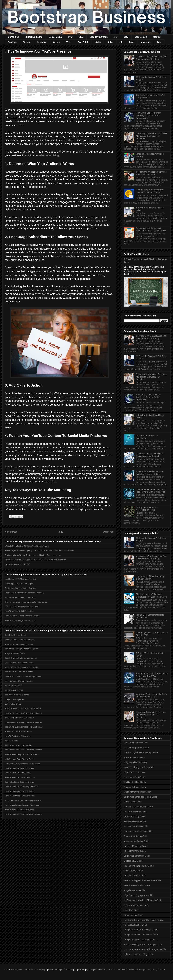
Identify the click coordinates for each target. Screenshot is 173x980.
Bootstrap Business (18, 970)
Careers (147, 970)
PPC (70, 37)
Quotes (90, 970)
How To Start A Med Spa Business (20, 791)
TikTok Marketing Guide (135, 851)
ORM (126, 37)
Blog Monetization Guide (135, 762)
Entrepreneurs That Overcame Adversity (22, 764)
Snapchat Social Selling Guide (138, 831)
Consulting (13, 37)
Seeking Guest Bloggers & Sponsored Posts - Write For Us (151, 229)
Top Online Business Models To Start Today (24, 727)
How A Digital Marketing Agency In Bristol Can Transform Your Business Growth (39, 550)
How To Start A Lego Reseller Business (22, 754)
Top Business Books (14, 686)
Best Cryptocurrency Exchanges (19, 584)
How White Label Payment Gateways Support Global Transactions (149, 115)
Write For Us (100, 970)
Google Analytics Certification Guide (140, 940)
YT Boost (84, 298)
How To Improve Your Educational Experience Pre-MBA (152, 675)
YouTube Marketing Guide (136, 826)
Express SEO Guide (133, 861)
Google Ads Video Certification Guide (141, 935)
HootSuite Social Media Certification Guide (144, 920)
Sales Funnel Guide (133, 802)
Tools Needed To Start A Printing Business (23, 800)
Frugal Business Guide (134, 890)
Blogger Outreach (99, 37)
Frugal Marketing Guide (15, 653)
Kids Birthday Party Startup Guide (19, 759)
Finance (27, 42)
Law (159, 42)
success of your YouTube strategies (26, 506)
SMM (124, 970)
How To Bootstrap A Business (18, 736)
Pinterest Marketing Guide (136, 836)
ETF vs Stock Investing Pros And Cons (22, 607)
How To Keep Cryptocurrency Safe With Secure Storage (150, 191)
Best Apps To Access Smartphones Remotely (24, 593)
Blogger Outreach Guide (135, 787)
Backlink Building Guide (135, 782)
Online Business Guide (134, 876)
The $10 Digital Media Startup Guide (141, 752)
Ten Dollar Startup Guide (15, 635)
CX (63, 970)
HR (121, 42)
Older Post (108, 532)
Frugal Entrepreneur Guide (136, 748)
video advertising (49, 155)
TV (75, 970)
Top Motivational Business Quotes (20, 782)
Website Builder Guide (134, 757)
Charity (154, 970)
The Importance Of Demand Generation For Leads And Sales (151, 596)
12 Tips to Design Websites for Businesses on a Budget (150, 455)
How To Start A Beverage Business (20, 777)
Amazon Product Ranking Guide (19, 644)
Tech (69, 42)
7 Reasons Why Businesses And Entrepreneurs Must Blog (151, 58)
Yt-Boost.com (99, 221)
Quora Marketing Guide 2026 (17, 564)
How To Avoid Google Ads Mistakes (20, 620)
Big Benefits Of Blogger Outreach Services (23, 722)
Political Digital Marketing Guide (139, 954)
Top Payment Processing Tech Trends (21, 667)
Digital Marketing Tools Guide (137, 792)
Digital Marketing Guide (135, 772)
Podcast (69, 970)
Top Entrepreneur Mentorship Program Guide (145, 949)
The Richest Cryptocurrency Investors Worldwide (26, 602)
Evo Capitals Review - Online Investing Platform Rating (150, 473)
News (51, 970)
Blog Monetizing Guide (15, 699)
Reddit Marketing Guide (135, 821)
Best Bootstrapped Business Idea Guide (142, 880)
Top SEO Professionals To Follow (19, 718)
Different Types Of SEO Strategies (20, 640)
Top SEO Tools (11, 741)
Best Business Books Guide (137, 885)
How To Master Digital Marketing (19, 611)
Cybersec (139, 970)
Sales (98, 42)
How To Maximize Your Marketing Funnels (23, 676)
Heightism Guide (131, 910)
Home (60, 532)
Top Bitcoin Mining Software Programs (21, 649)
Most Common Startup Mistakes (19, 681)
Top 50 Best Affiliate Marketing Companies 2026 (150, 578)
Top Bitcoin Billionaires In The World (20, 597)
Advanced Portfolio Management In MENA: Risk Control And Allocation (36, 560)
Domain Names (114, 970)
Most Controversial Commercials (19, 663)
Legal (45, 970)
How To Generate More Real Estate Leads (23, 713)
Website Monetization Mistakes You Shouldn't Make (27, 546)
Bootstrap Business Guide (136, 743)
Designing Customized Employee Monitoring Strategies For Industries (152, 136)
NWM (57, 970)
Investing (42, 42)
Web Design (141, 37)
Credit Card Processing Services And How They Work (151, 173)
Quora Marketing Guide (135, 817)
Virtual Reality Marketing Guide (138, 807)
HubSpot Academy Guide (135, 925)
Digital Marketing (34, 37)
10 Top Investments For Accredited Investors (147, 509)
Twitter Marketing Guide (135, 812)
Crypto (56, 42)
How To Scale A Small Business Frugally (22, 616)
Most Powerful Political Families (19, 745)
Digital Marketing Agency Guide (138, 895)
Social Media (55, 37)
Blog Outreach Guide (134, 871)
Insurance (146, 42)
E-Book (82, 970)
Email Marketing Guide (134, 777)
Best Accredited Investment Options (20, 588)
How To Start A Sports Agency (18, 773)
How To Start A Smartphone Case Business (24, 814)
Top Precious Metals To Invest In (19, 672)
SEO (81, 37)
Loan (132, 42)
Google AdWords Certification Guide (141, 930)
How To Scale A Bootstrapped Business (22, 805)
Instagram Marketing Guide (136, 841)
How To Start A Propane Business (19, 768)
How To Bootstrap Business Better (20, 796)
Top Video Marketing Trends (17, 695)
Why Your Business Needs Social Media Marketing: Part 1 (152, 695)
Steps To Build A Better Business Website (23, 709)
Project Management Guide (136, 905)
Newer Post (11, 532)
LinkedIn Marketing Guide (136, 846)
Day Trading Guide (13, 704)
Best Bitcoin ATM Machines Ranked (20, 579)
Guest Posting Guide (133, 915)
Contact (157, 37)
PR (115, 37)
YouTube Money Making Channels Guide (143, 900)
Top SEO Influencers (14, 690)
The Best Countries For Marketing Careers (23, 750)
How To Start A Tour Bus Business (20, 810)
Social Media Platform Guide (137, 856)
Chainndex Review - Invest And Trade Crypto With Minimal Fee (151, 491)
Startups (12, 42)
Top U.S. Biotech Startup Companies (21, 658)
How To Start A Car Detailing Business (21, 787)
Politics (131, 970)
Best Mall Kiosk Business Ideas (18, 732)
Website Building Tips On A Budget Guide (143, 945)
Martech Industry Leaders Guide (139, 767)
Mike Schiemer (35, 970)
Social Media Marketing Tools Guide (140, 797)
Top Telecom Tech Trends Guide (139, 866)
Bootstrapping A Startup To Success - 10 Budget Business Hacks (33, 555)
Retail (110, 42)
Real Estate (83, 42)
